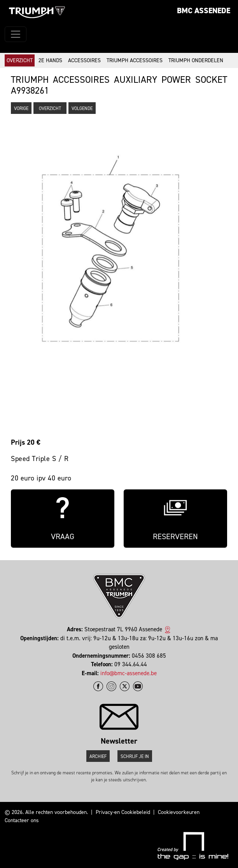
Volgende (82, 108)
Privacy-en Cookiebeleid (123, 812)
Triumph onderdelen (196, 60)
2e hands (50, 60)
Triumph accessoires (135, 60)
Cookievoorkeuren (179, 812)
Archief (98, 756)
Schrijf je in (135, 756)
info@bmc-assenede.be (129, 673)
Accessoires (84, 60)
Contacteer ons (22, 820)
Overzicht (20, 60)
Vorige (21, 108)
